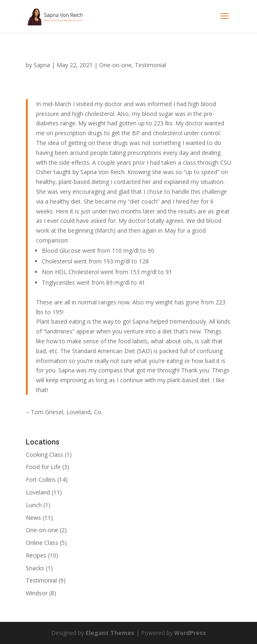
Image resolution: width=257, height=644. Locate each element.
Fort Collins (41, 480)
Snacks (35, 568)
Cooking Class (44, 455)
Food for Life (43, 467)
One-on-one (115, 65)
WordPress (190, 633)
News (33, 518)
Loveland (38, 492)
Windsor (37, 593)
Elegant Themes (110, 633)
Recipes (36, 555)
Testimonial (150, 65)
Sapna (42, 65)
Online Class (42, 543)
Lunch (34, 505)
